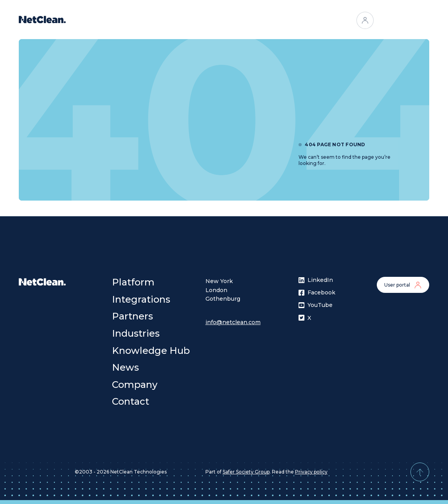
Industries (269, 20)
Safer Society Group (246, 472)
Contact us (403, 20)
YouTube (316, 305)
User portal (403, 285)
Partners (229, 20)
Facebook (316, 292)
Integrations (187, 20)
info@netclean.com (233, 322)
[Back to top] (420, 472)
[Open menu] (300, 20)
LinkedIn (316, 280)
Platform (145, 20)
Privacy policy (311, 472)
